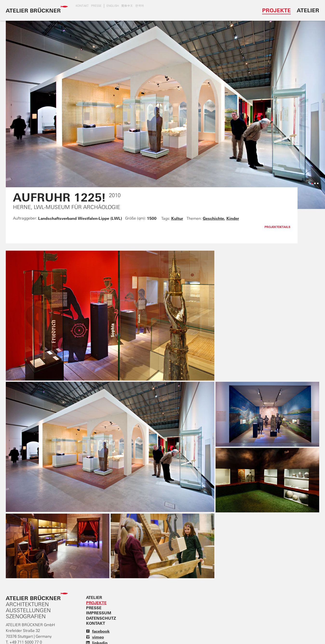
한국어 (140, 6)
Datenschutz (101, 618)
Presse (96, 6)
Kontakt (82, 6)
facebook (98, 631)
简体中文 (127, 6)
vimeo (95, 637)
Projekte (276, 10)
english (113, 6)
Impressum (99, 613)
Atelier (308, 10)
